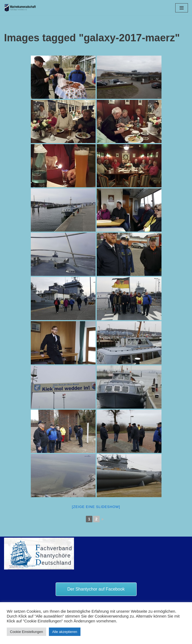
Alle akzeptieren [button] (65, 632)
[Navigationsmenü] (182, 8)
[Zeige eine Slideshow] (96, 507)
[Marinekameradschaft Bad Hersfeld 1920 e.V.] (20, 8)
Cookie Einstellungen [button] (26, 632)
